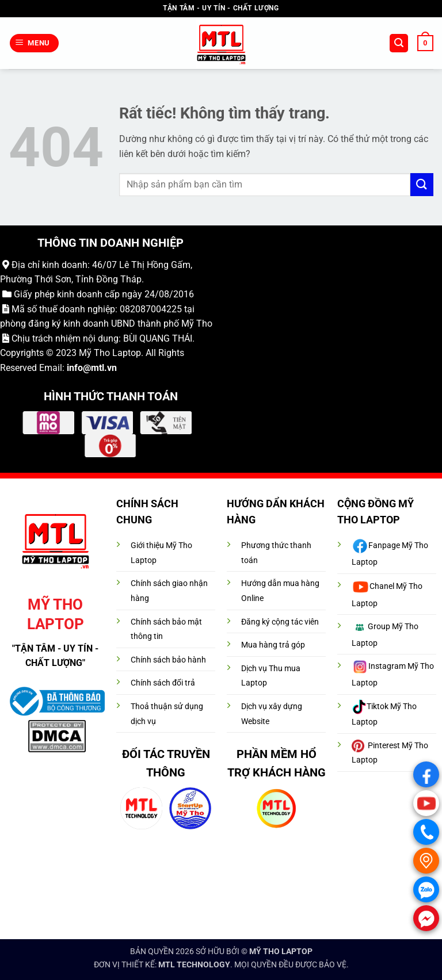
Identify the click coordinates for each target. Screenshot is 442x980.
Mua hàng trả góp (273, 645)
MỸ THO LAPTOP (281, 952)
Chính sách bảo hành (168, 660)
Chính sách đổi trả (163, 683)
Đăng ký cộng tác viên (280, 622)
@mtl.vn (100, 368)
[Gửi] (422, 184)
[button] (35, 43)
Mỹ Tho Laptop (110, 353)
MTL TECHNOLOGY (194, 965)
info (75, 368)
